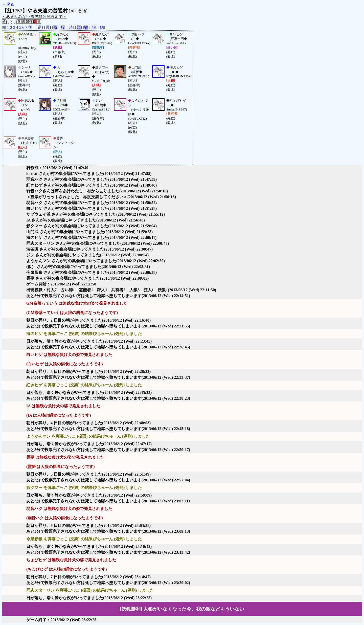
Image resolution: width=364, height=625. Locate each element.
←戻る (8, 4)
